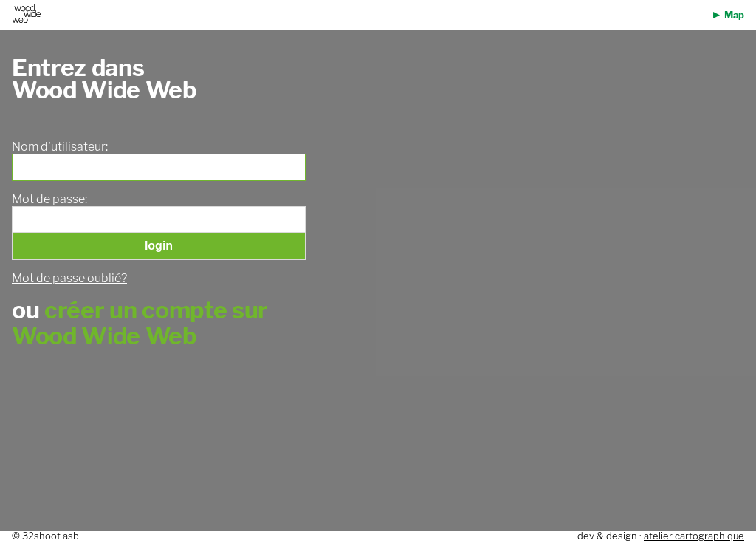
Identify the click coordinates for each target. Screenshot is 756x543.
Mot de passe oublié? (69, 278)
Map (734, 15)
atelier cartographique (694, 536)
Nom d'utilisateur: (60, 147)
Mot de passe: (49, 199)
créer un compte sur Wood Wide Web (140, 323)
